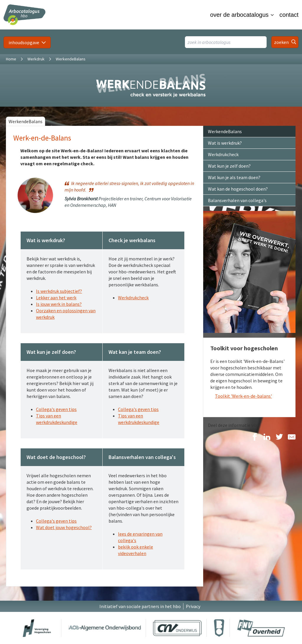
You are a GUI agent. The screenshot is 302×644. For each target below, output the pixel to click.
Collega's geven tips (56, 409)
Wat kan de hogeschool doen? (238, 189)
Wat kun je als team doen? (234, 177)
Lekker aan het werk (56, 298)
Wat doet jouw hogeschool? (64, 527)
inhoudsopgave (24, 42)
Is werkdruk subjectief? (59, 291)
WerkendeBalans (26, 121)
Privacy (193, 606)
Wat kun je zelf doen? (229, 166)
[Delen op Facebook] (255, 437)
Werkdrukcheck (133, 298)
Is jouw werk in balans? (59, 304)
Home (11, 59)
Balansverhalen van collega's (237, 200)
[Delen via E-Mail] (292, 437)
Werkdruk (36, 59)
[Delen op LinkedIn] (267, 437)
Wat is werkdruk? (225, 143)
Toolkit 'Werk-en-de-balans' (243, 396)
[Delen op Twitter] (279, 437)
